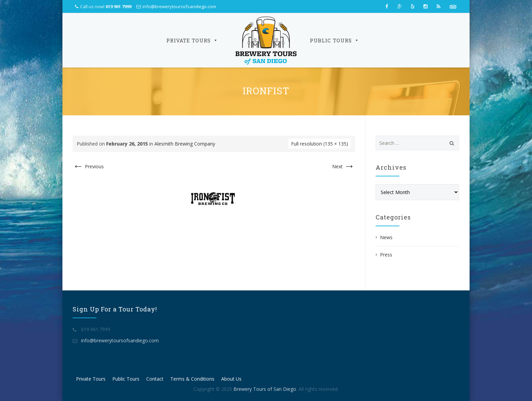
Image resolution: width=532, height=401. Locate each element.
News (386, 237)
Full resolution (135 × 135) (320, 144)
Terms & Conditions (192, 379)
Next (344, 166)
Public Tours (335, 40)
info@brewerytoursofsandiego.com (179, 6)
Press (386, 255)
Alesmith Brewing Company (185, 144)
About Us (231, 379)
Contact (155, 379)
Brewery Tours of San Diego (265, 389)
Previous (88, 166)
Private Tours (192, 40)
